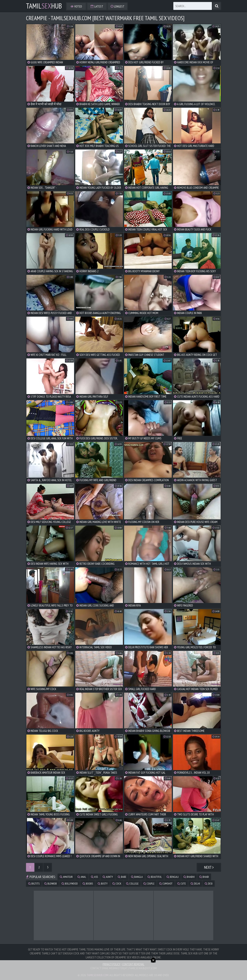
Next (209, 867)
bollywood (70, 884)
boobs (88, 884)
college (132, 884)
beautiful (155, 877)
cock (117, 884)
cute (182, 884)
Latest (97, 6)
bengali (173, 877)
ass (94, 877)
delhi (195, 884)
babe (122, 877)
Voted (76, 6)
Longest (118, 6)
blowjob (51, 884)
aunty (108, 877)
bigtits (34, 884)
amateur (66, 877)
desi (209, 884)
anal (82, 877)
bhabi (204, 877)
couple (149, 884)
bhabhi (189, 877)
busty (103, 884)
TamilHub (44, 6)
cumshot (166, 884)
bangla (137, 877)
